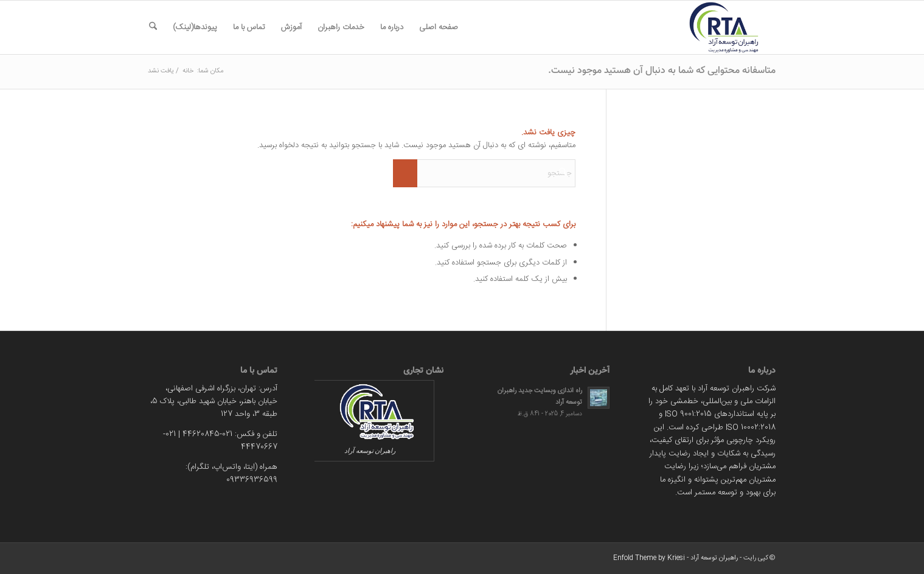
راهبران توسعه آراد (714, 558)
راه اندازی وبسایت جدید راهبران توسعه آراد (540, 396)
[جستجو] (153, 27)
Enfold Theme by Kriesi (649, 558)
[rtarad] (717, 27)
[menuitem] (439, 27)
